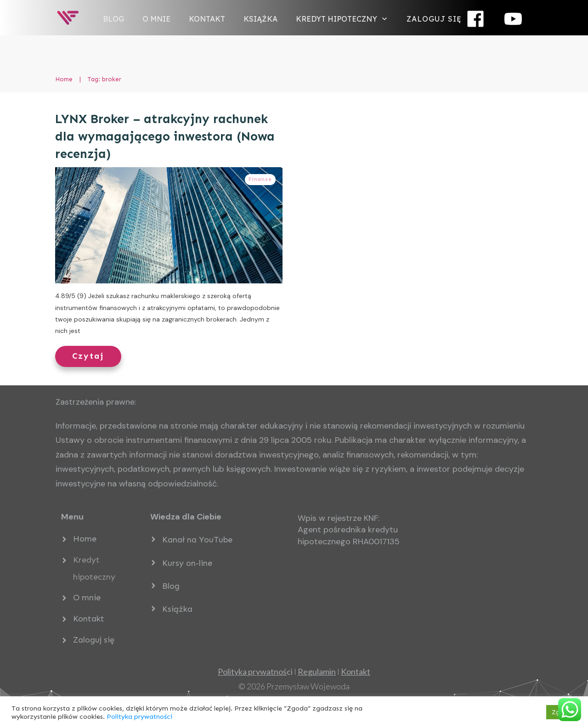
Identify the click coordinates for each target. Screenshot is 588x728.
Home (85, 539)
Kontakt (89, 619)
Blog (171, 586)
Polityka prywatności (139, 717)
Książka (177, 609)
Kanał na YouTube (197, 540)
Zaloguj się (94, 640)
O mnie (87, 598)
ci (255, 672)
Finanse (260, 179)
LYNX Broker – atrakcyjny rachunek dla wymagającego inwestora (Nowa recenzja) (165, 136)
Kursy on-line (187, 563)
